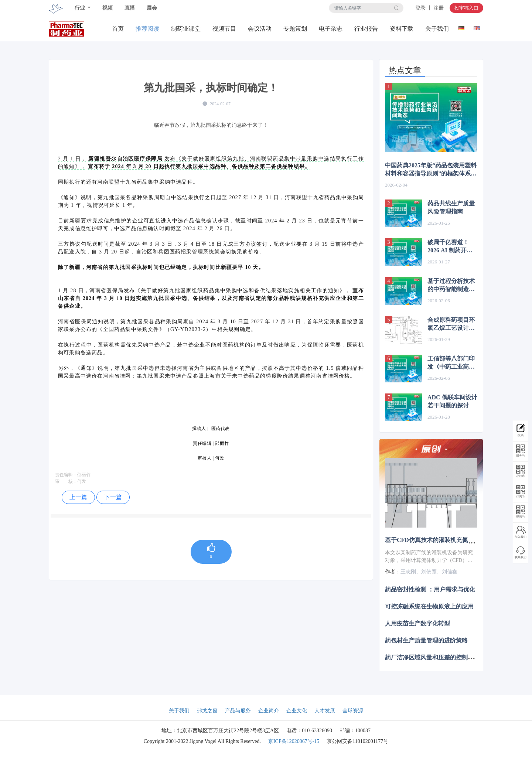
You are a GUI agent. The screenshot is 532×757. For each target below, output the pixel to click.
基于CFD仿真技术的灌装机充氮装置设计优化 (444, 540)
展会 (152, 8)
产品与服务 (238, 711)
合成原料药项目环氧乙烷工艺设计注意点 (451, 324)
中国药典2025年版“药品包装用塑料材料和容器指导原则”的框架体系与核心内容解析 (431, 170)
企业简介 (269, 711)
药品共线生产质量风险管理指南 (451, 207)
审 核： (66, 481)
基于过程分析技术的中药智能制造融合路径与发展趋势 (451, 286)
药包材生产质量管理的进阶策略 (426, 640)
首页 (118, 29)
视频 (108, 8)
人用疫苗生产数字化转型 (417, 623)
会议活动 (260, 29)
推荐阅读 (147, 29)
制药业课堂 (186, 29)
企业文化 (297, 711)
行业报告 (366, 29)
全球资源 (353, 711)
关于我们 (437, 29)
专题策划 (295, 29)
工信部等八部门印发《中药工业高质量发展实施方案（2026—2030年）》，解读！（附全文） (451, 363)
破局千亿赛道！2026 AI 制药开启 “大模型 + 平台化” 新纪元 (451, 247)
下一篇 (113, 497)
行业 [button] (81, 8)
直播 (130, 8)
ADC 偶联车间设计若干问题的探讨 (452, 401)
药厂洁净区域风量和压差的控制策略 (432, 657)
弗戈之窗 (207, 711)
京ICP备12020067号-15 (294, 741)
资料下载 (402, 29)
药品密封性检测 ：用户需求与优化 (430, 589)
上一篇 (78, 497)
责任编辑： (66, 475)
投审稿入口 (466, 8)
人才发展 (325, 711)
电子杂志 (331, 29)
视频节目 (224, 29)
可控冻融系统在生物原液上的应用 (429, 606)
